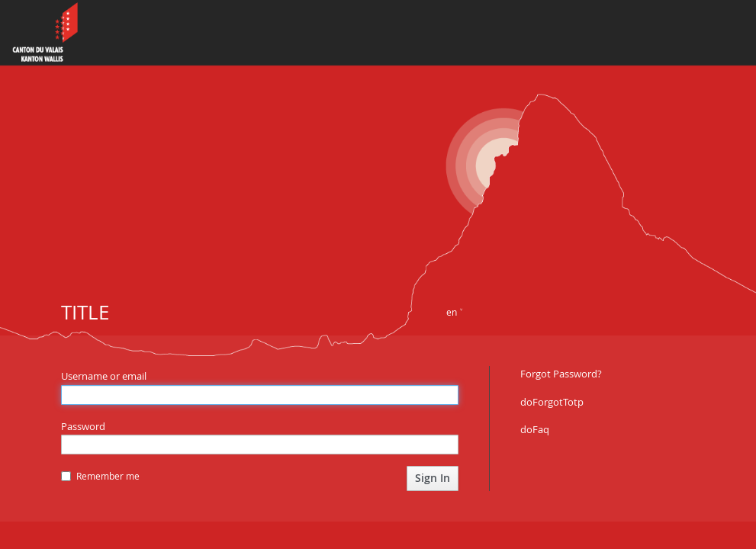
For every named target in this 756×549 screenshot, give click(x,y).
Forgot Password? (561, 374)
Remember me (100, 476)
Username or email (104, 376)
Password (83, 426)
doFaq (535, 429)
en (452, 312)
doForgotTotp (552, 402)
